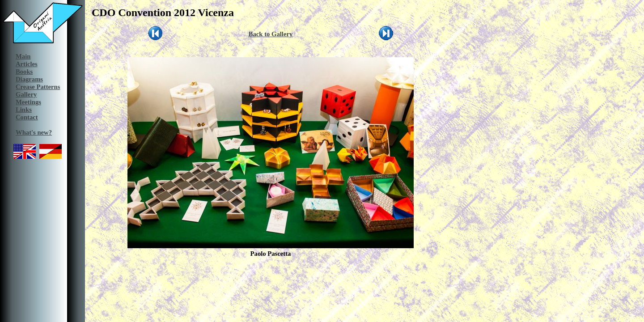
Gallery (26, 94)
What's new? (34, 132)
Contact (27, 117)
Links (24, 110)
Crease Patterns (38, 87)
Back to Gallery (271, 34)
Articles (27, 64)
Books (24, 72)
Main (23, 56)
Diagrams (29, 79)
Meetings (28, 102)
